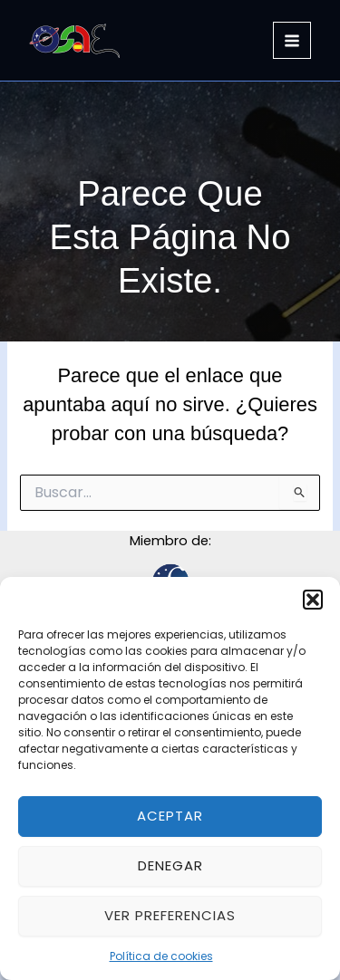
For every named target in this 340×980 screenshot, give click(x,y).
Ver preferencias (170, 915)
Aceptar (170, 816)
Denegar (170, 865)
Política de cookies (161, 956)
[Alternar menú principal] (292, 41)
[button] (313, 600)
